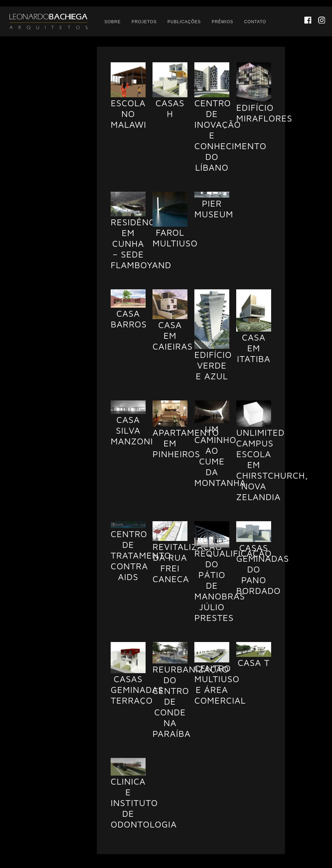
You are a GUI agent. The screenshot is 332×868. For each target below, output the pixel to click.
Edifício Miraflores (264, 113)
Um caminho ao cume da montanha (220, 456)
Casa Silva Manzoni (132, 430)
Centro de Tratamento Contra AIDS (141, 555)
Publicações (184, 22)
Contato (255, 22)
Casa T (254, 662)
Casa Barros (129, 319)
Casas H (170, 108)
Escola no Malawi (128, 114)
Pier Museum (214, 209)
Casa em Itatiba (254, 348)
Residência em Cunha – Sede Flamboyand (141, 243)
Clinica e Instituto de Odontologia (144, 803)
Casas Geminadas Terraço (137, 689)
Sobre (113, 22)
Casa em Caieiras (173, 335)
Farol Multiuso (175, 238)
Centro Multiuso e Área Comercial (220, 684)
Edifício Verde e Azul (213, 365)
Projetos (144, 22)
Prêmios (222, 22)
